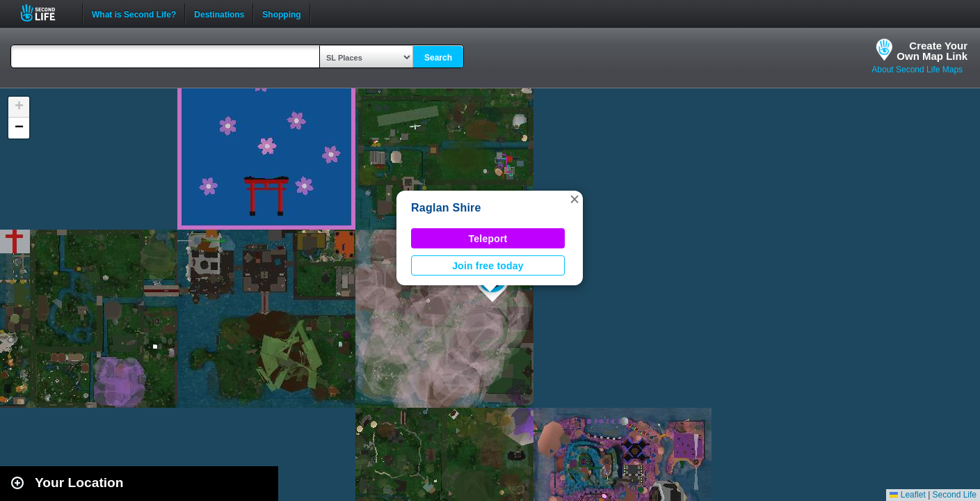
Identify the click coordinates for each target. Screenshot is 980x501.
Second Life (46, 13)
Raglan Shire (446, 208)
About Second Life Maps (917, 70)
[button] (575, 199)
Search (438, 58)
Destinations (219, 13)
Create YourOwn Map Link (932, 51)
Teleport (488, 239)
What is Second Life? (134, 13)
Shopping (281, 13)
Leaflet (907, 495)
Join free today (488, 266)
